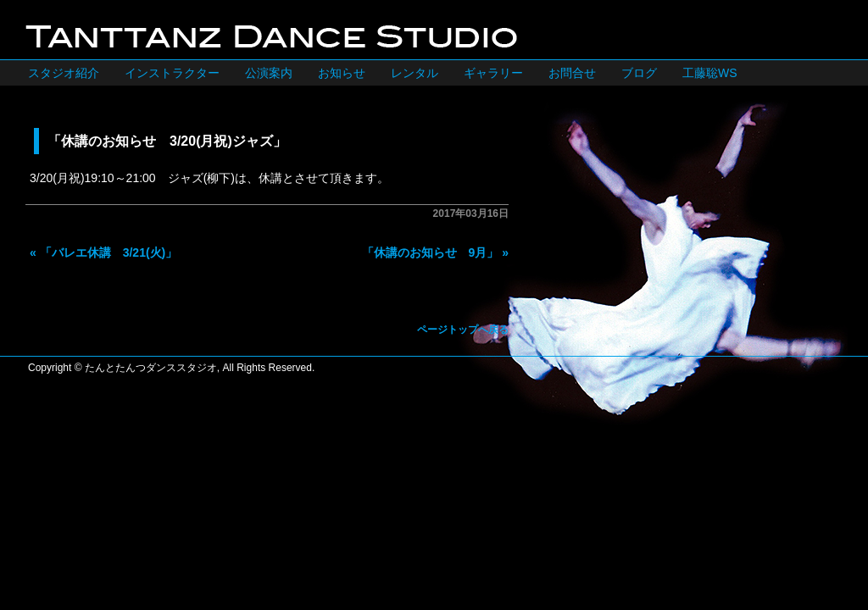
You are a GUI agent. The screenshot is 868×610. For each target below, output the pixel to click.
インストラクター (172, 73)
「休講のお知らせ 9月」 (431, 252)
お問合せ (572, 73)
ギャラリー (493, 73)
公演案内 (269, 73)
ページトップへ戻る (463, 330)
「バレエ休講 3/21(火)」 (109, 252)
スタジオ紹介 (64, 73)
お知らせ (342, 73)
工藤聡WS (710, 73)
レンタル (415, 73)
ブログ (639, 73)
